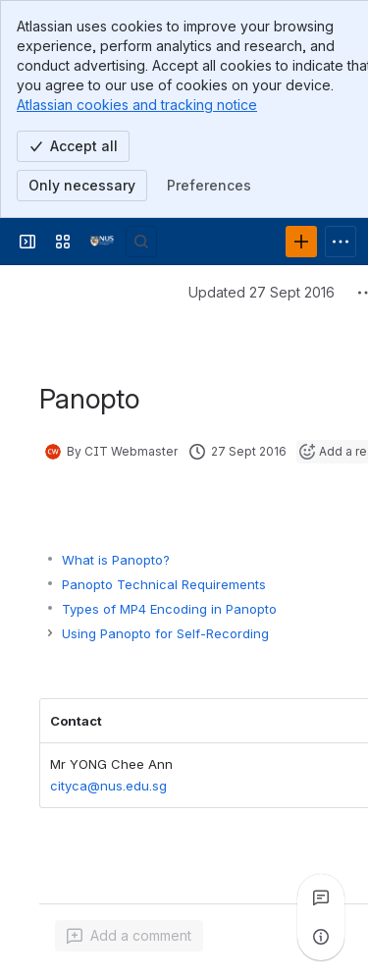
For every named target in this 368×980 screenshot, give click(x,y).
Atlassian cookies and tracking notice (137, 105)
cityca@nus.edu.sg (108, 787)
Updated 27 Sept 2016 (262, 292)
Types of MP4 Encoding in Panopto (169, 609)
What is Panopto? (116, 560)
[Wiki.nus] (102, 242)
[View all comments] (321, 898)
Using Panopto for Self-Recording (165, 633)
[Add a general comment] (129, 936)
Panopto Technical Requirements (164, 584)
